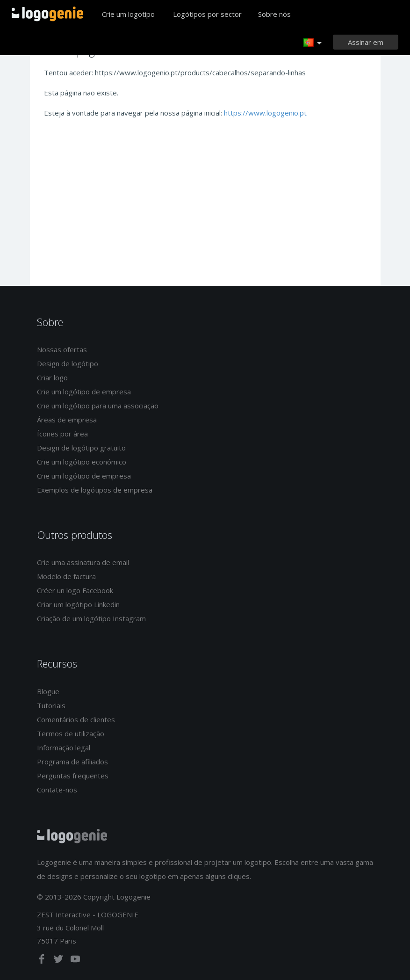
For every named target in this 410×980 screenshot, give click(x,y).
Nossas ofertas (62, 349)
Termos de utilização (71, 733)
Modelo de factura (66, 576)
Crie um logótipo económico (82, 462)
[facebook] (43, 961)
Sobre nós (274, 14)
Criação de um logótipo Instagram (91, 618)
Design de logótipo (68, 363)
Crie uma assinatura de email (83, 562)
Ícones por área (62, 434)
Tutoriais (51, 705)
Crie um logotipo (128, 14)
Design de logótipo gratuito (81, 448)
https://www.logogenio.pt (265, 113)
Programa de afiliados (72, 762)
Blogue (48, 691)
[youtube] (75, 961)
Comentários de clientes (76, 719)
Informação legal (64, 748)
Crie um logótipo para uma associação (98, 406)
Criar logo (52, 377)
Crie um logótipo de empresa (84, 392)
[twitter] (59, 961)
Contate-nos (57, 790)
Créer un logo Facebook (75, 590)
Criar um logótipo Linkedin (78, 604)
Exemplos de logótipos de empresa (95, 490)
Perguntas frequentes (73, 776)
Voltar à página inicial (47, 14)
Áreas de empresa (67, 420)
